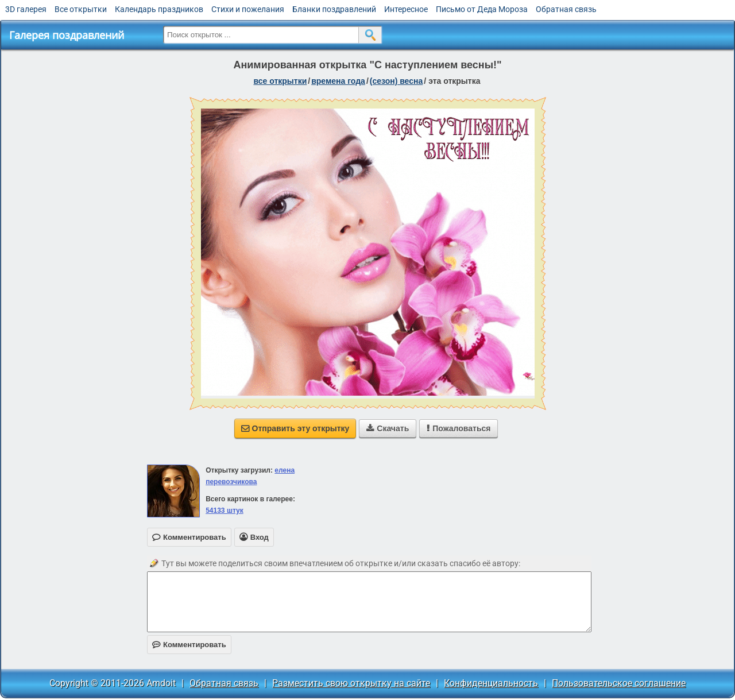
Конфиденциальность (491, 683)
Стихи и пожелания (248, 9)
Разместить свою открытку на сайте (351, 683)
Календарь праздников (159, 9)
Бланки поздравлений (334, 9)
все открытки (281, 81)
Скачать (388, 428)
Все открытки (81, 9)
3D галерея (26, 9)
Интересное (406, 9)
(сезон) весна (396, 81)
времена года (338, 81)
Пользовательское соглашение (619, 683)
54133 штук (225, 511)
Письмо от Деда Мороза (482, 9)
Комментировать (189, 645)
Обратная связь (566, 9)
